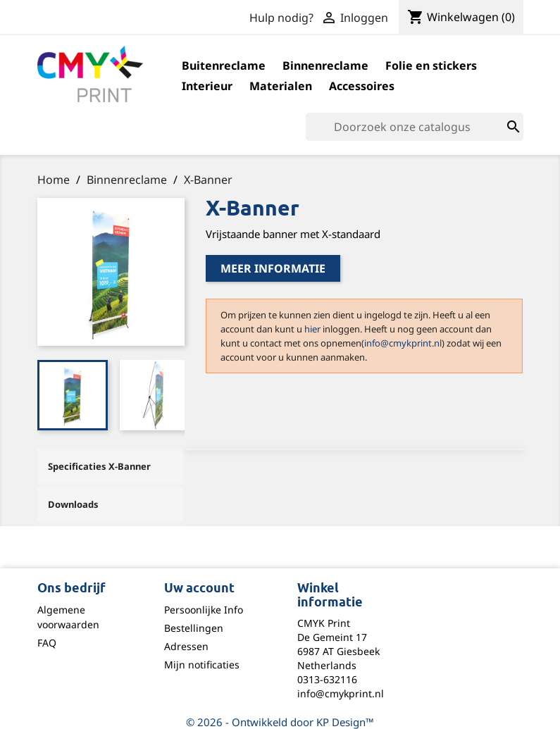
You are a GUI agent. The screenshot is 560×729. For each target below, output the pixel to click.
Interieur (207, 86)
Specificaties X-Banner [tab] (99, 466)
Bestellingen (194, 628)
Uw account (199, 589)
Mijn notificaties (202, 665)
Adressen (186, 646)
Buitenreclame (224, 66)
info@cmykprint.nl (403, 343)
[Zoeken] (415, 127)
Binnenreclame (325, 66)
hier (312, 329)
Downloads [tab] (73, 504)
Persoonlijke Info (204, 610)
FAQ (47, 643)
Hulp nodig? (281, 18)
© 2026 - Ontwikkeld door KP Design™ (280, 722)
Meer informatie (273, 268)
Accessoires (362, 86)
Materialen (281, 86)
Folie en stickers (431, 66)
